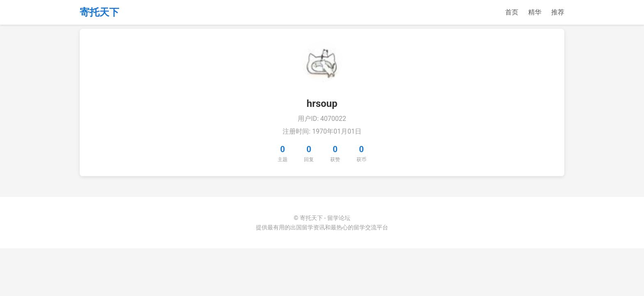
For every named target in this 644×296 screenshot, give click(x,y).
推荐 (558, 12)
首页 (512, 12)
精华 (535, 12)
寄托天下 (99, 12)
